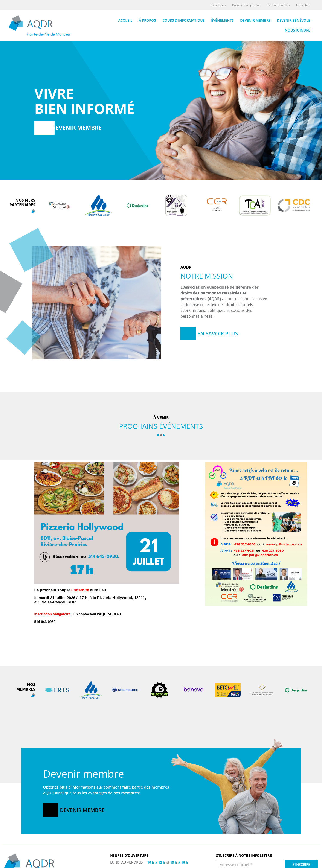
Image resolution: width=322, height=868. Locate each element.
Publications (218, 5)
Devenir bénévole (294, 20)
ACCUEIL (222, 855)
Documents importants (247, 5)
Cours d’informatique (184, 20)
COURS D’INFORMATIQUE (234, 866)
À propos (147, 20)
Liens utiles (303, 5)
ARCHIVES (275, 855)
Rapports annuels (279, 5)
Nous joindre (298, 30)
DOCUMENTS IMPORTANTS (288, 860)
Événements (222, 20)
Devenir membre (255, 20)
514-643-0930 (129, 862)
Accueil (125, 20)
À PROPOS (224, 860)
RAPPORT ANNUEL (282, 866)
